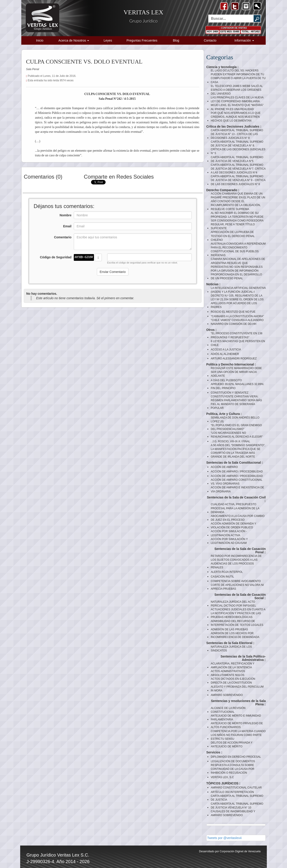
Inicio (40, 40)
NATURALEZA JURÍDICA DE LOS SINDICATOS (231, 649)
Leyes (108, 40)
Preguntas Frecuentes (142, 40)
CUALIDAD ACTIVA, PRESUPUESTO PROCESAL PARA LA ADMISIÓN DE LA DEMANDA (235, 508)
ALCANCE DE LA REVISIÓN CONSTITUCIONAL (228, 710)
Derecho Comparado (223, 190)
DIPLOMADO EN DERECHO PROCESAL (236, 757)
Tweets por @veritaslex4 (224, 838)
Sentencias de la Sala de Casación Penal (240, 551)
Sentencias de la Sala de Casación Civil (236, 499)
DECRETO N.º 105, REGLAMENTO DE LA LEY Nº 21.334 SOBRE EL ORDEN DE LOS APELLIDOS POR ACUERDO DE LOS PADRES (237, 301)
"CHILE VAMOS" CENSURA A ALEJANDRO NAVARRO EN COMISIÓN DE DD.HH (237, 322)
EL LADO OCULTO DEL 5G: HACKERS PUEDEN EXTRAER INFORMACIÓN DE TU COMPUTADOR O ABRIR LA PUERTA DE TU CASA (238, 76)
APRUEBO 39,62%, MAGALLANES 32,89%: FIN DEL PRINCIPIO (237, 386)
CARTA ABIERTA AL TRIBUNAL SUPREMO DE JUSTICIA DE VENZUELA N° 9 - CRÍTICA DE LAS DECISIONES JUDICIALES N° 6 (238, 180)
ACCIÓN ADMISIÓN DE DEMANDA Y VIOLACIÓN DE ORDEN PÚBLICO (233, 526)
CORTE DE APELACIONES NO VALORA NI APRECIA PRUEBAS (237, 587)
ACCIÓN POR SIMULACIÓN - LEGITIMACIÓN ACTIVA (229, 533)
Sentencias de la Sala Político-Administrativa (243, 658)
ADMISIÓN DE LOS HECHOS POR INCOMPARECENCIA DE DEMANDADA (235, 635)
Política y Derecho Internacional (231, 364)
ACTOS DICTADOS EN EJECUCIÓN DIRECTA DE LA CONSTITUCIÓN (233, 681)
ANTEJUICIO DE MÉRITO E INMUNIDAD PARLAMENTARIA (236, 718)
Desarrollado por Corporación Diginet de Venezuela (230, 851)
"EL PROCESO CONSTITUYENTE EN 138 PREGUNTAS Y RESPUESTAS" (237, 335)
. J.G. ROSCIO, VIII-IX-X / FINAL (230, 441)
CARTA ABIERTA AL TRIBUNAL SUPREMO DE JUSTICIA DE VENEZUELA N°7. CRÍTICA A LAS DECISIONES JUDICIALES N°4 (238, 169)
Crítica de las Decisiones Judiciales (234, 127)
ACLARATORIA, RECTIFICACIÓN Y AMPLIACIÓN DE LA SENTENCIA (233, 665)
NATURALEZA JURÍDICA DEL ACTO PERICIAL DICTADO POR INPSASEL (233, 604)
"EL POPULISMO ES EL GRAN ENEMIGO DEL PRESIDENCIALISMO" (236, 427)
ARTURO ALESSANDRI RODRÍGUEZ (234, 359)
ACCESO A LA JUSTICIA (226, 350)
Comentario (63, 237)
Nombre (66, 215)
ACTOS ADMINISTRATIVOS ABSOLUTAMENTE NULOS (228, 673)
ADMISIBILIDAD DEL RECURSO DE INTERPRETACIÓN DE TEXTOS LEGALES (237, 623)
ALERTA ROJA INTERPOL (227, 572)
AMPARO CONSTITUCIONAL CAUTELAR (236, 788)
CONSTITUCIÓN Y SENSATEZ (230, 393)
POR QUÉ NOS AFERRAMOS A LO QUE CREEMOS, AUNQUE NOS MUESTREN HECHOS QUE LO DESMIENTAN (236, 117)
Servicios (214, 752)
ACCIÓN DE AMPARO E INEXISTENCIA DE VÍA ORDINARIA (237, 489)
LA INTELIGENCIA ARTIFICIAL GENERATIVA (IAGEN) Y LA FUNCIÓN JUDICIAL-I (238, 290)
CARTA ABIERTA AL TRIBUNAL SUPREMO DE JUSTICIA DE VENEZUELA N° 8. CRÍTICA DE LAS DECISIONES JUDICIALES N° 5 (238, 147)
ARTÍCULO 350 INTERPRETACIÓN (232, 792)
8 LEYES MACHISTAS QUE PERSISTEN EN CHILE (238, 343)
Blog (176, 40)
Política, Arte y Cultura (224, 414)
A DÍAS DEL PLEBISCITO (226, 380)
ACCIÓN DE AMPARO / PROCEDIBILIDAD (237, 472)
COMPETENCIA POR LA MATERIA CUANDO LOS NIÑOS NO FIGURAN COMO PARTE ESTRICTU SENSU (238, 735)
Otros (211, 330)
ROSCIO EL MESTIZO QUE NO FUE (233, 312)
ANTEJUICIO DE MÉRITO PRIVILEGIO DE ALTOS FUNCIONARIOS (237, 725)
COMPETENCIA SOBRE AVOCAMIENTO (236, 581)
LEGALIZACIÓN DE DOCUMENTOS (233, 761)
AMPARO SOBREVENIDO (227, 695)
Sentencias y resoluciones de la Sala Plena (238, 703)
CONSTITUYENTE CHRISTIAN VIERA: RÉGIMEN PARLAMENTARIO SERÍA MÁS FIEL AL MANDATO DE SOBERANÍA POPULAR (236, 402)
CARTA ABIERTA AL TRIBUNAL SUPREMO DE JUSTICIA (237, 798)
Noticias (213, 284)
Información (244, 40)
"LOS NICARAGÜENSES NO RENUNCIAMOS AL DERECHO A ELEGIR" (237, 435)
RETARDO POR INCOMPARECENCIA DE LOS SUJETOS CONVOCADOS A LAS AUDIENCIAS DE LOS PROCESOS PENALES (236, 562)
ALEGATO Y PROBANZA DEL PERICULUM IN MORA (237, 689)
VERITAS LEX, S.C (222, 777)
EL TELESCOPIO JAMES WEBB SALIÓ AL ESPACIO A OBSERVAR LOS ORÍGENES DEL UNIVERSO (237, 90)
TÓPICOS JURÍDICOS (223, 783)
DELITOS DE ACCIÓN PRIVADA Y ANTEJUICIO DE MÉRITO (232, 745)
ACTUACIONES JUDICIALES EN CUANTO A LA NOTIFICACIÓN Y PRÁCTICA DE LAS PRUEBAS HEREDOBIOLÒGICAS (238, 613)
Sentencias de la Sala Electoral (230, 643)
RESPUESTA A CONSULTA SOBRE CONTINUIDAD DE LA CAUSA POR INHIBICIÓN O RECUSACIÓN (233, 769)
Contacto (210, 40)
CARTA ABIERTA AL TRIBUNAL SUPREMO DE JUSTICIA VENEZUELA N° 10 (237, 806)
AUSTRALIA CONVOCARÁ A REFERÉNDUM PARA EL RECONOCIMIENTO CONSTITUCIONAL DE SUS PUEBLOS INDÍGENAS (238, 249)
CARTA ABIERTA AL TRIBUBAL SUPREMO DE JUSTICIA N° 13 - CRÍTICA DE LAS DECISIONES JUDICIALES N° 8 (237, 134)
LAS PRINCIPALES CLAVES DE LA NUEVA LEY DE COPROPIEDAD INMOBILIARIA (237, 99)
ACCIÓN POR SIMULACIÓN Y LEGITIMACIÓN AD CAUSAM (229, 541)
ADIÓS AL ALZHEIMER (225, 354)
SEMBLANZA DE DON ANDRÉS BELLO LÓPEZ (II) (235, 420)
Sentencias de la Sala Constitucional (235, 463)
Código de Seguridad (56, 257)
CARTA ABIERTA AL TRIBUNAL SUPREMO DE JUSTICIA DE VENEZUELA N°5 (237, 159)
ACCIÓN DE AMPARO (224, 467)
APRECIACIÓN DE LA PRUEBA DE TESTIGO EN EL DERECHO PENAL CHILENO (233, 236)
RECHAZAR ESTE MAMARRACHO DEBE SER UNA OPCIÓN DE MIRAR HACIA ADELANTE (236, 372)
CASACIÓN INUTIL (222, 577)
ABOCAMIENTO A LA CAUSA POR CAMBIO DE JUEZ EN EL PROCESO (238, 518)
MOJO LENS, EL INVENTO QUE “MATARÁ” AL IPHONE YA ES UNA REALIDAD (237, 107)
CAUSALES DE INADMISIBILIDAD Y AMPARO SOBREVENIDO (233, 813)
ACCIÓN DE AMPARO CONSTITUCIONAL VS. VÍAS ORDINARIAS (236, 482)
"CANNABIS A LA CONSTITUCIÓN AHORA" (237, 316)
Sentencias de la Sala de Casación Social (240, 597)
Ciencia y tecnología (222, 67)
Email (67, 226)
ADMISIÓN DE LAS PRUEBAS (229, 629)
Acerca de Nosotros (74, 40)
